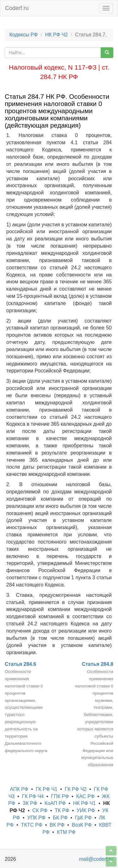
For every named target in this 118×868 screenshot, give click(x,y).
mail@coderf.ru (96, 859)
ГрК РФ (83, 818)
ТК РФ (62, 810)
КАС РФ (85, 796)
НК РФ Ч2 (56, 35)
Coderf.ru (17, 8)
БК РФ (60, 818)
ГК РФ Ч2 (76, 789)
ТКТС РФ (32, 825)
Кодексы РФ (24, 35)
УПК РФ (36, 818)
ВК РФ (57, 825)
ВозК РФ (82, 825)
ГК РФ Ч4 (33, 796)
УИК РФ (86, 810)
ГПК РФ (60, 796)
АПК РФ (19, 789)
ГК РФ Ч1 (46, 789)
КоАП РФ (55, 803)
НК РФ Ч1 (84, 803)
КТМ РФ (66, 832)
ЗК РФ (30, 803)
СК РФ (40, 810)
